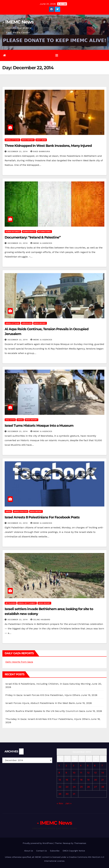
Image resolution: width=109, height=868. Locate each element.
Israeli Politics (21, 511)
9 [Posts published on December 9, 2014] (66, 773)
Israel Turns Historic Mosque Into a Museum (39, 426)
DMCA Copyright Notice (74, 851)
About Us (29, 851)
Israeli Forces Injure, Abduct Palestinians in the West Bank (40, 703)
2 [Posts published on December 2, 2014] (66, 766)
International (45, 231)
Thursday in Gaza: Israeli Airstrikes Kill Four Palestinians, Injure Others (48, 719)
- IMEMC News (18, 22)
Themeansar (80, 843)
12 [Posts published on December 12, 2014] (88, 773)
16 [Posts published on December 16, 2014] (67, 780)
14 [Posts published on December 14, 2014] (103, 773)
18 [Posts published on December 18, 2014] (81, 780)
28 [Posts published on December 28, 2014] (103, 787)
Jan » (68, 803)
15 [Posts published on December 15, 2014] (60, 780)
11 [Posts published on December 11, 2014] (81, 773)
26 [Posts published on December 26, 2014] (88, 787)
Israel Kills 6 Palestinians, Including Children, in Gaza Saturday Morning (48, 684)
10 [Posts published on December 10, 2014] (74, 773)
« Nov (60, 803)
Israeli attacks (12, 140)
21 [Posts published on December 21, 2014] (103, 780)
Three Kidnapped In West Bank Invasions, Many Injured (48, 146)
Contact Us (42, 851)
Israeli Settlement (27, 603)
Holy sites (10, 420)
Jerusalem (27, 323)
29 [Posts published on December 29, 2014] (60, 794)
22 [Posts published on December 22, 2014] (60, 787)
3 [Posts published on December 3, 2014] (73, 766)
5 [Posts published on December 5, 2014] (88, 766)
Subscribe (55, 851)
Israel (20, 420)
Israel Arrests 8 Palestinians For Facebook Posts (42, 517)
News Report (28, 140)
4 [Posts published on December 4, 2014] (81, 766)
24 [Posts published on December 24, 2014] (74, 787)
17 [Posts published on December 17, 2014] (74, 780)
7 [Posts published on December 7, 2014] (102, 766)
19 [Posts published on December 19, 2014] (88, 780)
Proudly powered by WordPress (38, 843)
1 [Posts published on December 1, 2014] (59, 766)
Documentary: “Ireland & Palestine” (33, 237)
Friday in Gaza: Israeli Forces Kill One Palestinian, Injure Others (43, 695)
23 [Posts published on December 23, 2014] (67, 787)
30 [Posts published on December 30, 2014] (67, 794)
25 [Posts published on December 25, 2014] (81, 787)
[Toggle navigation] (57, 55)
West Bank (41, 140)
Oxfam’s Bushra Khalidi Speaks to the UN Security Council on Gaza (45, 711)
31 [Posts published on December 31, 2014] (74, 794)
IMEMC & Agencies (41, 243)
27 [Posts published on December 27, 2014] (96, 787)
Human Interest (13, 231)
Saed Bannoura (40, 151)
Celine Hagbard (40, 620)
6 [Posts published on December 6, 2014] (95, 766)
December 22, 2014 (18, 151)
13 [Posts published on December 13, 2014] (95, 773)
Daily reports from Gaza (19, 662)
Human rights (29, 231)
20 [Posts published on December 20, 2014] (96, 780)
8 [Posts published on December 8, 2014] (59, 773)
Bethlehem (11, 603)
